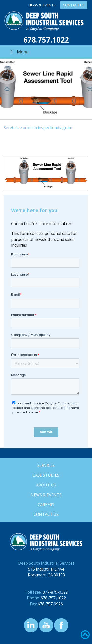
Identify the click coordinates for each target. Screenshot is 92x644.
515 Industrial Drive (46, 569)
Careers (46, 505)
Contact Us (74, 5)
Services (11, 128)
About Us (46, 485)
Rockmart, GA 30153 (46, 575)
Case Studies (46, 475)
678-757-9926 (50, 604)
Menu (19, 52)
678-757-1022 (53, 598)
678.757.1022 (46, 40)
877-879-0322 (55, 592)
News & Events (42, 5)
